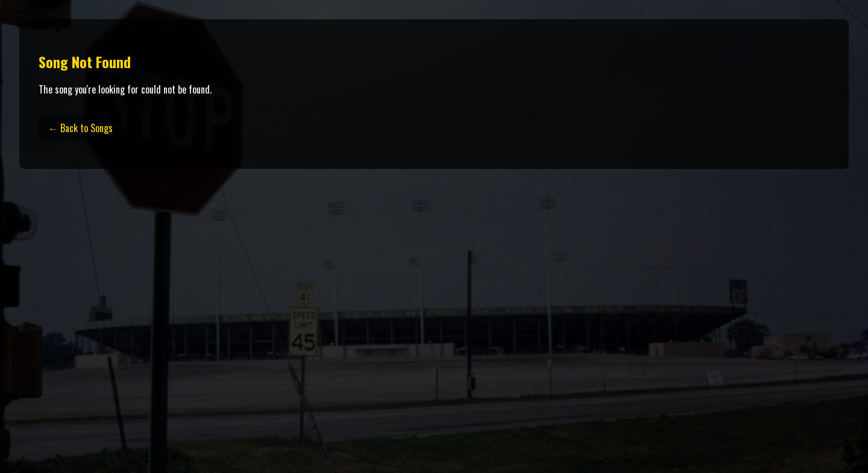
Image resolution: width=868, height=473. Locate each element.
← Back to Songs (80, 128)
